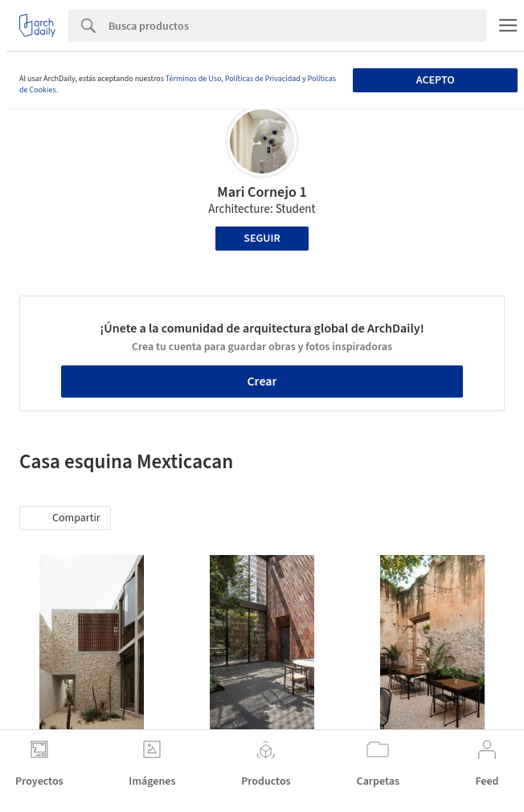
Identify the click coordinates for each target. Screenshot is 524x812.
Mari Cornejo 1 (262, 192)
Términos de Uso (193, 79)
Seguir (262, 239)
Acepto (436, 80)
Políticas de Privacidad (263, 79)
